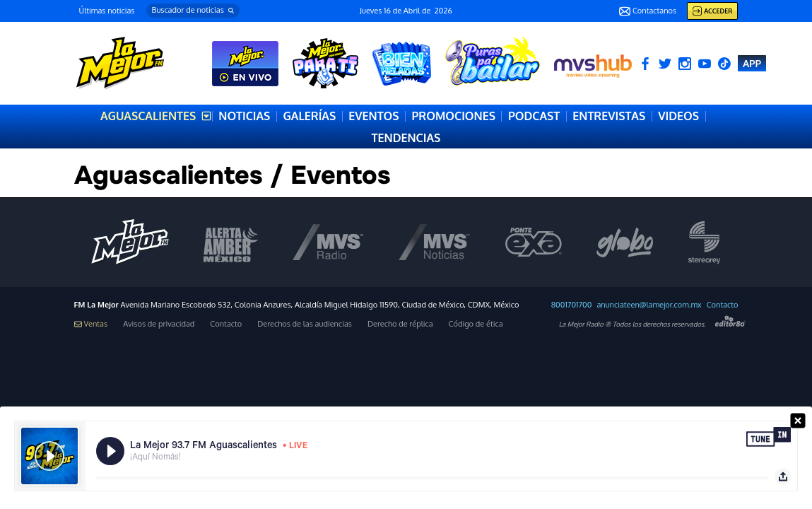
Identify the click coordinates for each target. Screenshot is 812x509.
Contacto (723, 305)
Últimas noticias (107, 11)
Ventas (91, 324)
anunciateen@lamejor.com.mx (649, 305)
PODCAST (534, 116)
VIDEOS (678, 116)
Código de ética (476, 324)
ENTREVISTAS (609, 116)
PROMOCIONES (454, 116)
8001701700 (572, 305)
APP (752, 63)
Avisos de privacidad (159, 324)
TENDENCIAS (406, 138)
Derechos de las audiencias (305, 324)
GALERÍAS (309, 116)
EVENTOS (373, 116)
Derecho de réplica (400, 324)
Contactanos (648, 11)
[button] (193, 11)
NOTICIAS (244, 116)
